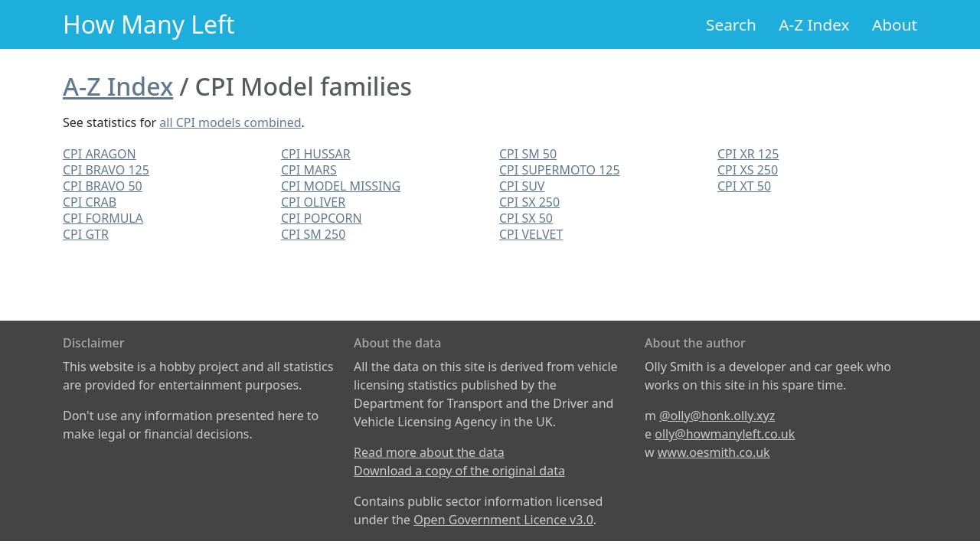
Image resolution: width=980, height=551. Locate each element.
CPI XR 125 (748, 154)
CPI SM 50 (528, 154)
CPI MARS (309, 170)
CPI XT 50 (744, 186)
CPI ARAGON (100, 154)
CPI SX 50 (526, 218)
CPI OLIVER (313, 202)
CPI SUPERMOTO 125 (560, 170)
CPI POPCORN (322, 218)
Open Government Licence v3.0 (503, 520)
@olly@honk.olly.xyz (717, 416)
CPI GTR (86, 234)
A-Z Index (814, 24)
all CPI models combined (230, 122)
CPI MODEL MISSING (341, 186)
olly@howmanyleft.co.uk (725, 434)
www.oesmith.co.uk (714, 452)
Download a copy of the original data (459, 471)
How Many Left (149, 24)
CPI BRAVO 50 (103, 186)
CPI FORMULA (103, 218)
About (895, 24)
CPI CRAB (90, 202)
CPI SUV (522, 186)
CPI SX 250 (529, 202)
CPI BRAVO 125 (106, 170)
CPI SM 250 (313, 234)
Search (731, 24)
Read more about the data (429, 452)
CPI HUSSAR (316, 154)
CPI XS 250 (748, 170)
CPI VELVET (531, 234)
